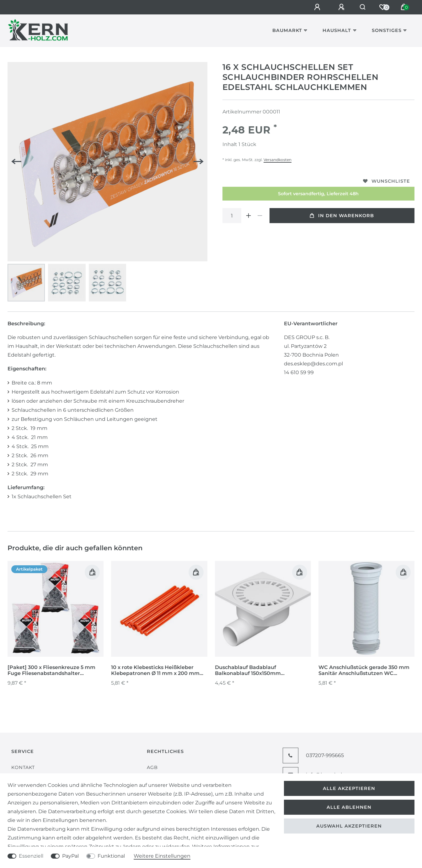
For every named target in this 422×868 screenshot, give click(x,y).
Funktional (111, 856)
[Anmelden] (314, 7)
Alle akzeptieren (349, 788)
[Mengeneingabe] (232, 216)
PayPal (70, 856)
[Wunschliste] (382, 7)
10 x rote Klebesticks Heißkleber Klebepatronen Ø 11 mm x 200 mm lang (155, 671)
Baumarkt (287, 30)
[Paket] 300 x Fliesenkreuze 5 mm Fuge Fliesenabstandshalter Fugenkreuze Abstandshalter (51, 671)
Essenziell (31, 856)
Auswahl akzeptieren (349, 826)
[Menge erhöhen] (249, 216)
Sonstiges (387, 30)
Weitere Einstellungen (162, 856)
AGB (152, 767)
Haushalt (337, 30)
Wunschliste (387, 181)
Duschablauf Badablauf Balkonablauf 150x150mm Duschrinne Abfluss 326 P (248, 671)
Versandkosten (278, 160)
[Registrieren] (339, 7)
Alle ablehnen (349, 807)
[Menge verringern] (260, 216)
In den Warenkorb (342, 216)
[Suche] (361, 7)
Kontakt (23, 767)
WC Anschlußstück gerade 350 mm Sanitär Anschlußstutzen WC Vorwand (364, 671)
